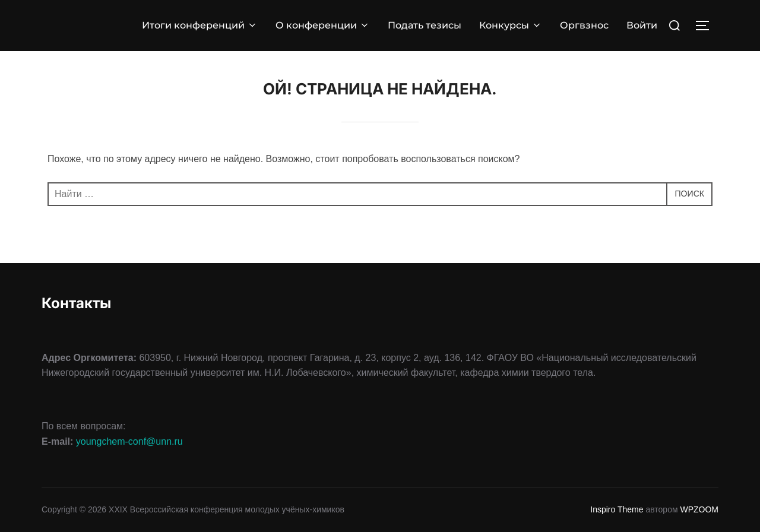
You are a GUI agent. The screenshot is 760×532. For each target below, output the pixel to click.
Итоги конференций (200, 25)
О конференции (323, 25)
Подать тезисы (425, 25)
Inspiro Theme (617, 509)
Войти (642, 25)
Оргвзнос (584, 25)
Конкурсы (511, 25)
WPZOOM (699, 509)
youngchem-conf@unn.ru (129, 441)
